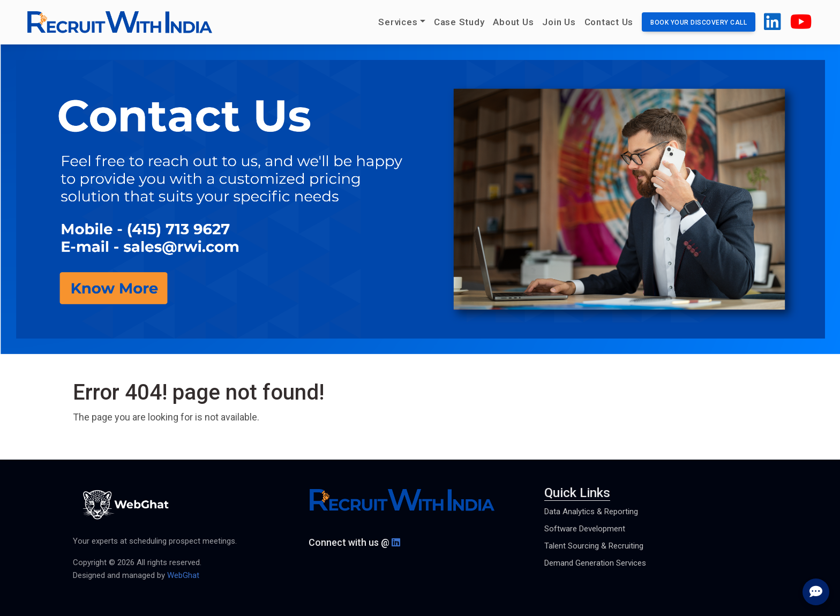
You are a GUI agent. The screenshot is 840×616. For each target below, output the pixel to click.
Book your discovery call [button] (699, 22)
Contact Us (609, 22)
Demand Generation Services (595, 563)
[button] (773, 26)
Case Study (459, 22)
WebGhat (183, 575)
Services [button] (398, 22)
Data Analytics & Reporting (591, 512)
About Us (513, 22)
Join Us (559, 22)
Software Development (585, 529)
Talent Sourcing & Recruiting (594, 546)
